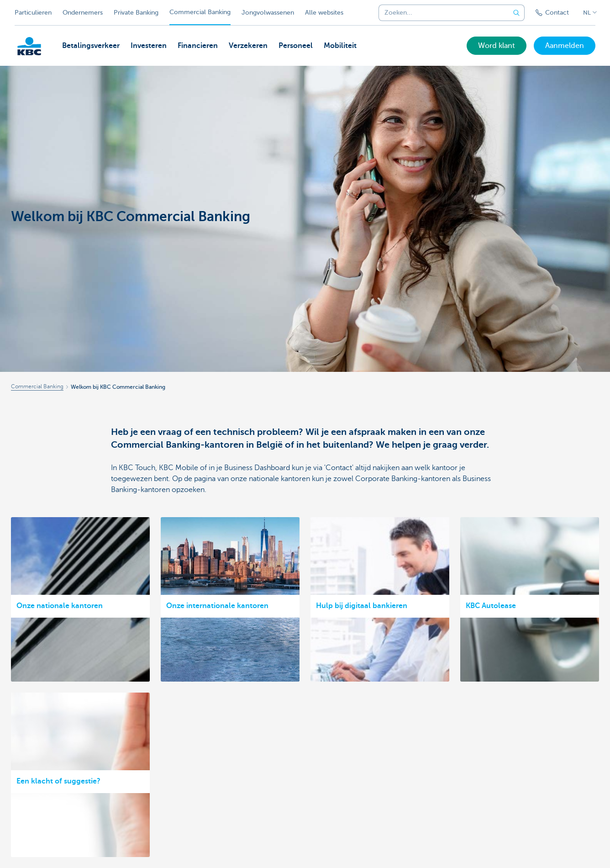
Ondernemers (83, 13)
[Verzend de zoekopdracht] (516, 13)
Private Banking (136, 13)
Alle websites (324, 13)
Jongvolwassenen (268, 13)
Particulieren (33, 13)
